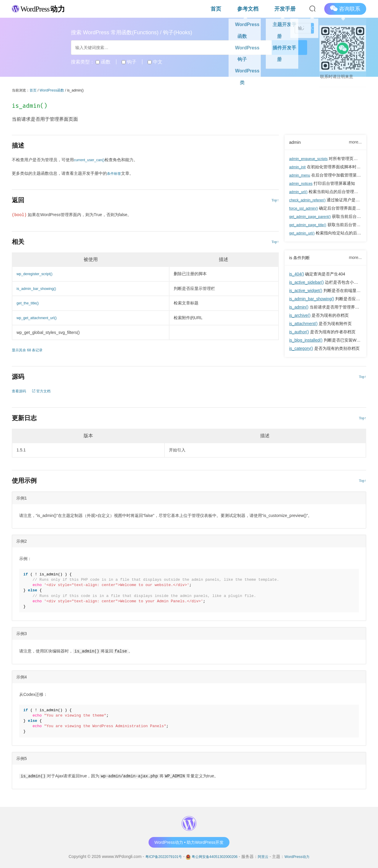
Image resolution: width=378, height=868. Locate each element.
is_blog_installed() (306, 342)
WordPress (44, 8)
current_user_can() (91, 160)
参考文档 (266, 9)
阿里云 (268, 856)
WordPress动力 (304, 856)
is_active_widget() (306, 292)
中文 (155, 62)
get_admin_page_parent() (313, 217)
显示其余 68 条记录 (30, 350)
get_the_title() (29, 303)
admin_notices (302, 184)
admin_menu (301, 176)
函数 (103, 62)
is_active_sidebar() (307, 284)
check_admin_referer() (310, 200)
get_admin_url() (304, 234)
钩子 (129, 62)
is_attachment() (303, 325)
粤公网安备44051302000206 (215, 856)
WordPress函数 (52, 90)
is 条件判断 (301, 259)
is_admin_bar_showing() (312, 300)
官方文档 (45, 391)
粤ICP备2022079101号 (157, 856)
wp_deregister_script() (37, 274)
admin (296, 143)
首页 (246, 9)
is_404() (297, 275)
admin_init (299, 167)
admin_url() (300, 192)
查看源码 (20, 391)
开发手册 (291, 9)
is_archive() (300, 317)
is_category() (301, 350)
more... (355, 142)
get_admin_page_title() (310, 225)
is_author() (299, 333)
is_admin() (299, 309)
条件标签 (115, 173)
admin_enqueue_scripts (311, 159)
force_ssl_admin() (306, 209)
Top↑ (275, 200)
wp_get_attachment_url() (39, 318)
